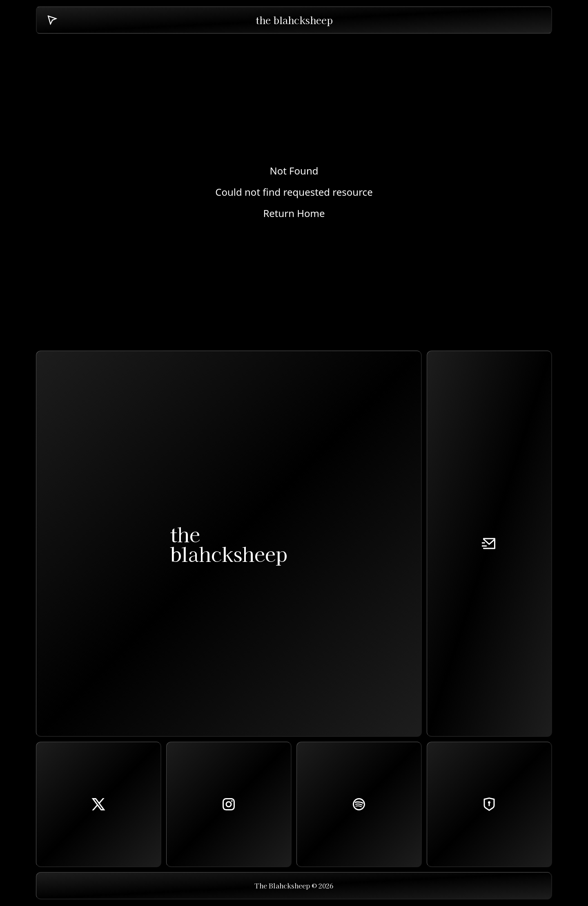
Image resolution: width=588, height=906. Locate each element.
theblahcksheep (229, 544)
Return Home (294, 213)
